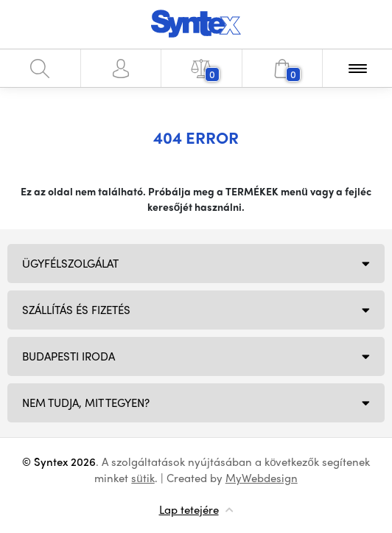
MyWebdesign (262, 478)
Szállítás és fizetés (76, 310)
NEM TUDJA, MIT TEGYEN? (86, 403)
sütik (143, 478)
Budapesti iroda (69, 356)
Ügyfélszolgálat (70, 263)
